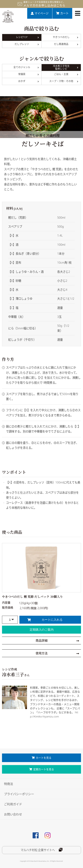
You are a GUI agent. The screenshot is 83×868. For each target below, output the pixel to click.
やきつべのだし (66, 37)
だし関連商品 (66, 44)
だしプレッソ (27, 44)
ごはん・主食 (66, 74)
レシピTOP (27, 37)
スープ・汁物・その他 (64, 81)
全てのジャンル (26, 67)
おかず (28, 81)
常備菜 (28, 74)
